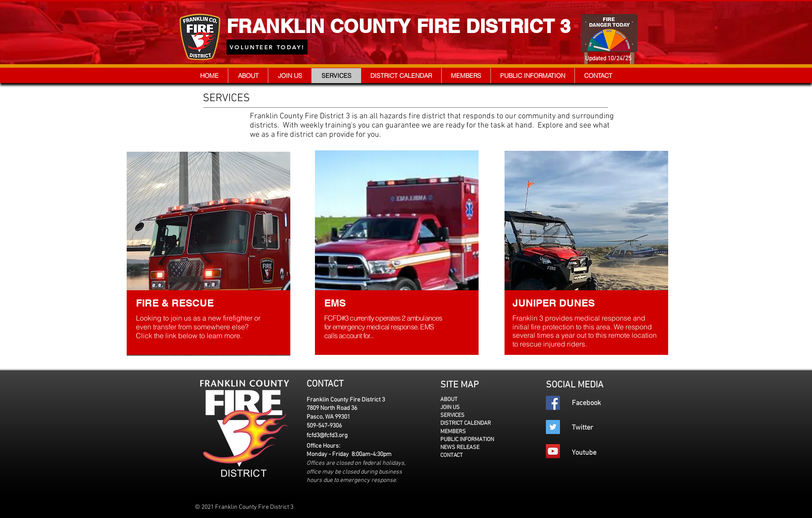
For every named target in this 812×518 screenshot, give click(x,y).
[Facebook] (553, 403)
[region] (210, 253)
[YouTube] (553, 451)
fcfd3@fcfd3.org (327, 436)
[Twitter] (553, 427)
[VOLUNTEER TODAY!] (267, 47)
